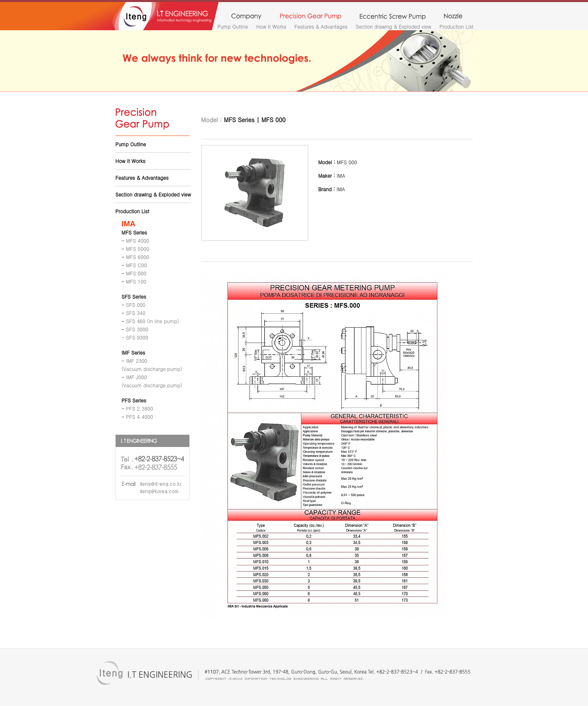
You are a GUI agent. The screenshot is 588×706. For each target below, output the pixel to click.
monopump (393, 17)
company (246, 17)
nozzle (453, 17)
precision (311, 17)
